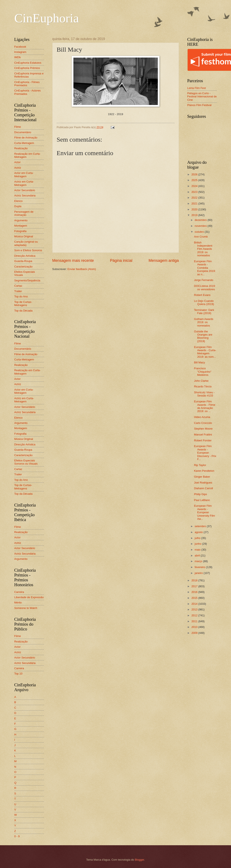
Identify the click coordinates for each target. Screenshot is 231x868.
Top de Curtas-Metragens (23, 304)
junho (198, 544)
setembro (201, 526)
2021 (195, 204)
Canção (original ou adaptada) (26, 243)
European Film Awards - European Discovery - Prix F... (205, 453)
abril (198, 556)
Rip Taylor (200, 465)
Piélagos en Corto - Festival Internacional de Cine (202, 97)
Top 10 (18, 674)
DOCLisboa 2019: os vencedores (205, 288)
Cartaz (18, 286)
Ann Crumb (201, 237)
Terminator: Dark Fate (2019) (204, 312)
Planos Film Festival (199, 105)
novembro (201, 226)
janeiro (199, 573)
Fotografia (20, 231)
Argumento (21, 220)
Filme (18, 127)
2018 (195, 580)
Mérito (18, 603)
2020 (195, 209)
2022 (195, 198)
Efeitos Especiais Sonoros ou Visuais (26, 462)
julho (198, 538)
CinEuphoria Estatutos (28, 63)
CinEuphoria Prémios (27, 68)
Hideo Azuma (202, 417)
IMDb (18, 57)
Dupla (18, 206)
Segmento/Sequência (27, 280)
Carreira (19, 592)
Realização (21, 148)
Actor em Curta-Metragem (24, 175)
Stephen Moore (203, 429)
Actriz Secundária (25, 196)
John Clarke (201, 381)
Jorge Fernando (204, 280)
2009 (195, 633)
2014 (195, 604)
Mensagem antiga (164, 261)
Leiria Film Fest (197, 88)
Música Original (24, 236)
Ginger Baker (202, 477)
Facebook (20, 47)
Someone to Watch (26, 608)
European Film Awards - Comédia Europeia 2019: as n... (205, 268)
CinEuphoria (47, 18)
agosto (199, 532)
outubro (200, 232)
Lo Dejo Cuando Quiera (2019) (204, 302)
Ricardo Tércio (203, 386)
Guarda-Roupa (23, 261)
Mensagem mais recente (73, 261)
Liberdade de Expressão (29, 597)
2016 (195, 592)
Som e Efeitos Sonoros (28, 250)
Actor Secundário (25, 190)
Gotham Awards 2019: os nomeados (204, 322)
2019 (195, 215)
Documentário (23, 132)
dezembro (201, 220)
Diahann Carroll (203, 488)
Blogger (139, 860)
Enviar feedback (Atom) (82, 269)
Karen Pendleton (204, 471)
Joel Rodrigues (203, 483)
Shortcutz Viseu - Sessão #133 (204, 394)
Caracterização (24, 267)
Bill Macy (200, 362)
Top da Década (24, 311)
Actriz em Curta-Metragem (24, 183)
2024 (195, 186)
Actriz (18, 168)
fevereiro (200, 567)
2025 (195, 180)
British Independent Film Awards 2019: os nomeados (203, 249)
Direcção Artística (25, 256)
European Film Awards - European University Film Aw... (205, 512)
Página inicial (121, 261)
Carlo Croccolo (203, 423)
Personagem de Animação (24, 213)
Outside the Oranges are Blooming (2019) (203, 336)
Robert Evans (202, 295)
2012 (195, 615)
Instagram (20, 52)
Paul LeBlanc (202, 500)
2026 (195, 174)
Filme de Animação (26, 138)
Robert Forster (203, 440)
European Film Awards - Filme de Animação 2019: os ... (205, 406)
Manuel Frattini (203, 435)
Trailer (18, 291)
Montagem (21, 226)
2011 (195, 621)
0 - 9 (17, 836)
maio (198, 550)
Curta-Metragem (24, 143)
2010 (195, 627)
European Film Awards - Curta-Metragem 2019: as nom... (205, 352)
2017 (195, 586)
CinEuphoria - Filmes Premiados (27, 84)
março (199, 561)
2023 (195, 192)
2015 (195, 598)
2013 (195, 609)
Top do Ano (21, 296)
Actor (18, 162)
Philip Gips (201, 494)
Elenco (18, 201)
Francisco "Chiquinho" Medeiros (203, 372)
